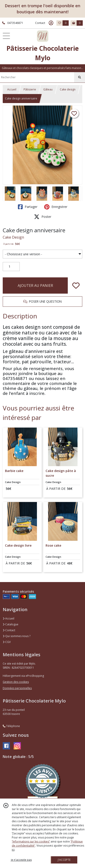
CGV (7, 642)
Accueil (12, 89)
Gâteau (48, 89)
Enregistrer (56, 207)
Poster (43, 217)
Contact (40, 23)
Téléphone (11, 726)
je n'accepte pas (21, 860)
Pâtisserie (30, 89)
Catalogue (11, 624)
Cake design (68, 89)
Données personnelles (17, 688)
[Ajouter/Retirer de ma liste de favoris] (76, 285)
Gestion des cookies (16, 682)
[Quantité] (11, 267)
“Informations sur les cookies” (31, 842)
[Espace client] (51, 23)
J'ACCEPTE (64, 860)
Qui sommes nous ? (17, 636)
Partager (28, 207)
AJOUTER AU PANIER (35, 285)
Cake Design (13, 237)
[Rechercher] (80, 77)
